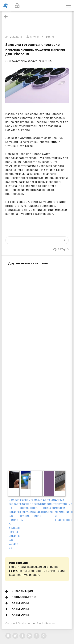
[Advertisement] (37, 367)
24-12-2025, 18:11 (15, 37)
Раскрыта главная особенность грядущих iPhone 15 (25, 510)
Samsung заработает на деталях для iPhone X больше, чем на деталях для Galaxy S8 (14, 524)
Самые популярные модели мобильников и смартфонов (60, 510)
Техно (50, 37)
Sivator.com (25, 623)
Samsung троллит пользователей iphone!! (48, 506)
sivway (35, 37)
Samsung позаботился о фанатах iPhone (37, 508)
